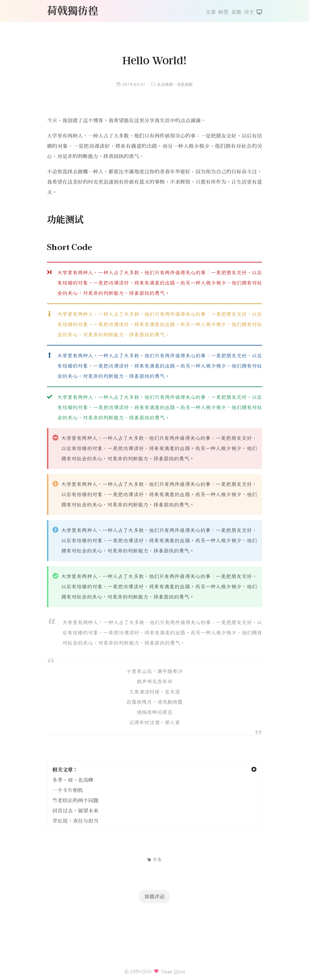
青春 (154, 860)
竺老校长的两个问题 (75, 800)
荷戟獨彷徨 (73, 10)
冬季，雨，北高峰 (73, 780)
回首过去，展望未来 (75, 811)
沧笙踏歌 (185, 85)
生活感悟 (165, 85)
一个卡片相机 (68, 790)
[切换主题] (259, 13)
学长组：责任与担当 (75, 821)
